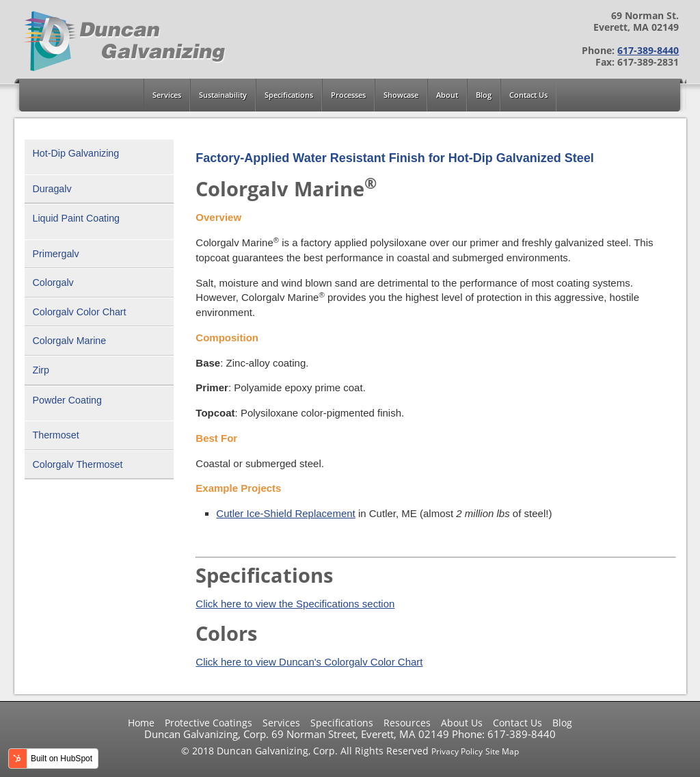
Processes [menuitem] (348, 95)
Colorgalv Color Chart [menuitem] (80, 312)
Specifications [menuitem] (289, 95)
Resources (407, 723)
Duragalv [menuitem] (52, 189)
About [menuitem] (447, 95)
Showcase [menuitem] (401, 95)
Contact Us (517, 723)
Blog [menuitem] (484, 95)
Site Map (502, 751)
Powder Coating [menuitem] (67, 400)
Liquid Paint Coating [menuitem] (77, 218)
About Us (462, 723)
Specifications (342, 723)
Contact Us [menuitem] (528, 95)
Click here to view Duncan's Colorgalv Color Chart (309, 662)
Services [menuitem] (167, 95)
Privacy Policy (457, 751)
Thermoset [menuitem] (56, 435)
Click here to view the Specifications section (295, 604)
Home (141, 723)
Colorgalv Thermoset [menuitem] (78, 464)
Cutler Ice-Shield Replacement (285, 513)
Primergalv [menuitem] (56, 254)
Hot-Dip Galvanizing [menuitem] (76, 153)
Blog (562, 723)
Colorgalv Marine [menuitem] (70, 341)
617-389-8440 (648, 51)
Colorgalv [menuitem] (53, 282)
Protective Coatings (208, 723)
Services (281, 723)
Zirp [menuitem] (41, 370)
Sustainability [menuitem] (223, 95)
